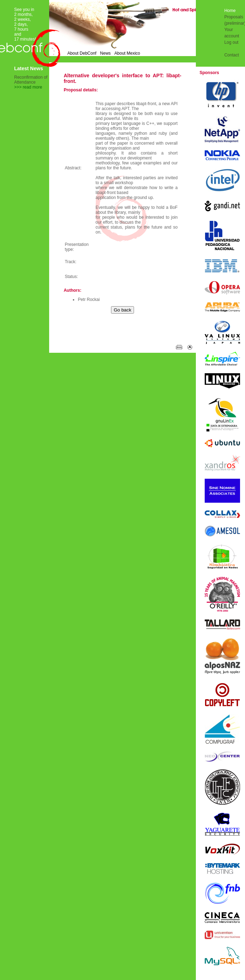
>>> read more (28, 87)
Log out (231, 42)
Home (230, 11)
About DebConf (82, 53)
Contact (231, 55)
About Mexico (127, 53)
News (105, 53)
